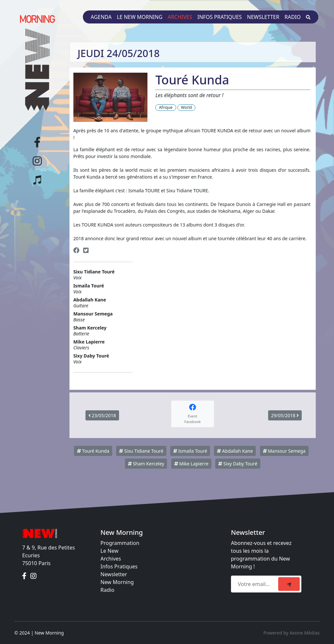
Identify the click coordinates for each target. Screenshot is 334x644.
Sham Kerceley (146, 464)
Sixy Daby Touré (238, 464)
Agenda (101, 17)
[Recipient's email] (256, 584)
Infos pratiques (220, 17)
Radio (293, 17)
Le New (109, 551)
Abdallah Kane (235, 451)
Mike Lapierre (191, 464)
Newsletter (263, 17)
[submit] (289, 584)
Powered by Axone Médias (292, 633)
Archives (180, 17)
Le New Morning (140, 17)
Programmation (120, 543)
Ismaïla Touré (190, 451)
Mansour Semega (284, 451)
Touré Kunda (93, 451)
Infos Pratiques (119, 566)
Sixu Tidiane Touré (141, 451)
